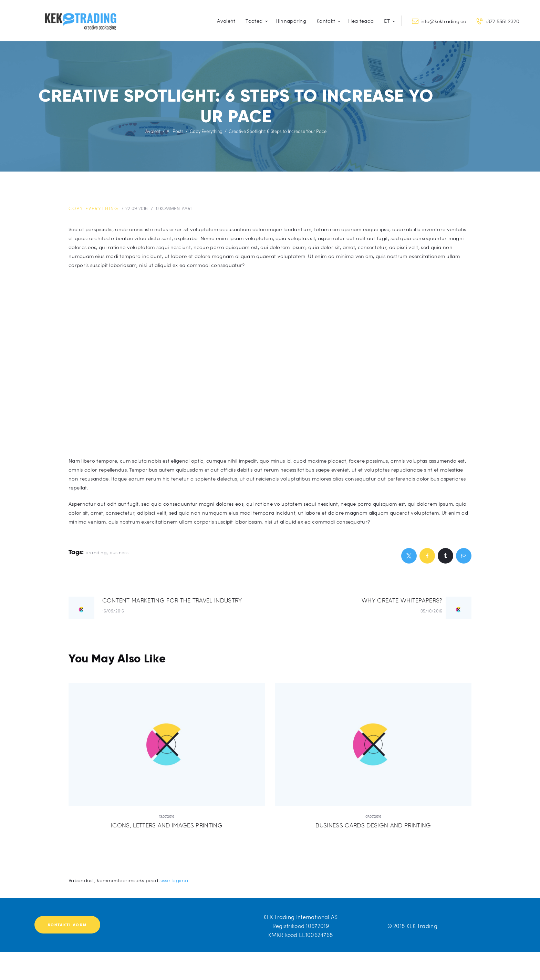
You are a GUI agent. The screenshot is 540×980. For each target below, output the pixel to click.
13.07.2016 (167, 816)
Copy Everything (206, 131)
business (119, 552)
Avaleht (153, 131)
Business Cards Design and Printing (373, 825)
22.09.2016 (139, 208)
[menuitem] (388, 21)
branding (96, 552)
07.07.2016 (373, 816)
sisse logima (174, 880)
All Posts (175, 131)
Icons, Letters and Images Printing (167, 825)
